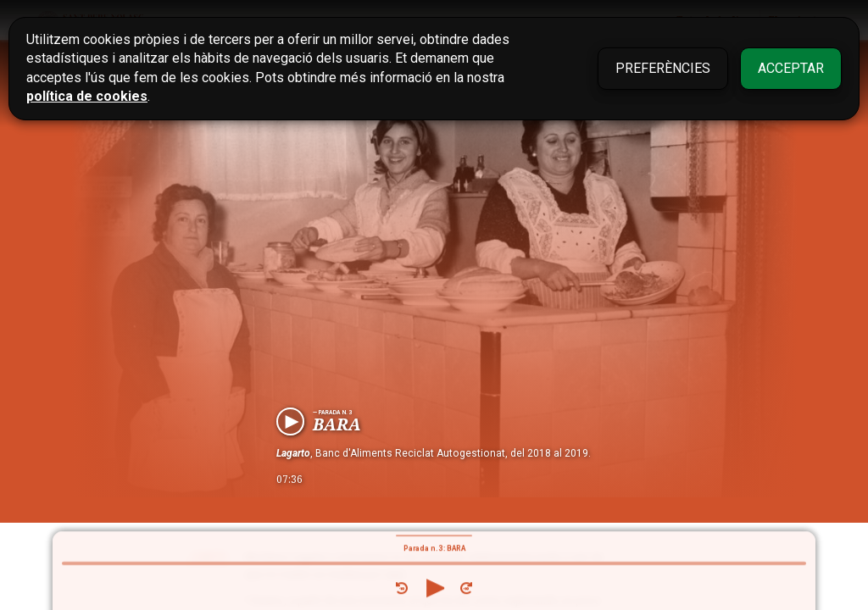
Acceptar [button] (791, 68)
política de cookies (87, 96)
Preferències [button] (663, 68)
